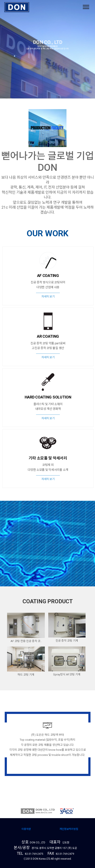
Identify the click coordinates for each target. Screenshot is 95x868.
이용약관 (26, 829)
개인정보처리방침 (69, 829)
